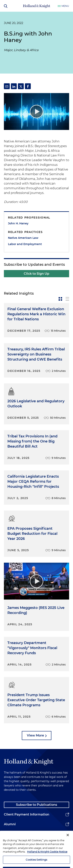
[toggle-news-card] (60, 299)
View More (35, 735)
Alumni (10, 824)
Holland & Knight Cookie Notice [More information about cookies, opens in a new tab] (47, 856)
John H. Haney (18, 223)
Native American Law (23, 238)
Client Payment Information (27, 814)
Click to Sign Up (36, 274)
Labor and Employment (25, 244)
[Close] (68, 840)
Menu (65, 6)
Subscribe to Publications (36, 805)
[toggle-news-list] (67, 299)
